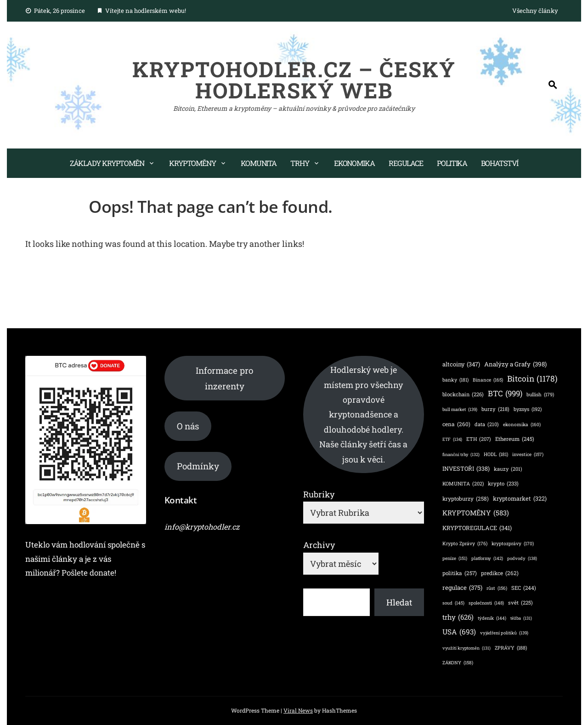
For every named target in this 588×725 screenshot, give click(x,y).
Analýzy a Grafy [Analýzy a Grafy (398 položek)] (515, 364)
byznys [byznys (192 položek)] (528, 409)
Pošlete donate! (89, 573)
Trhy (300, 163)
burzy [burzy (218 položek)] (495, 409)
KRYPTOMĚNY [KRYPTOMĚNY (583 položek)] (476, 513)
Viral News (298, 710)
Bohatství (500, 163)
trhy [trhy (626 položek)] (458, 617)
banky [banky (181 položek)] (455, 380)
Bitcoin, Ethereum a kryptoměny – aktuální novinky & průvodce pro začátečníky (294, 108)
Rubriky (319, 494)
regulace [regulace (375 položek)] (462, 588)
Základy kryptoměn (107, 163)
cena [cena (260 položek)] (456, 424)
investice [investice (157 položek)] (528, 455)
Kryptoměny (192, 163)
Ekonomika (354, 163)
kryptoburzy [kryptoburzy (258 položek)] (466, 499)
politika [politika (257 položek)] (460, 573)
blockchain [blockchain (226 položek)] (463, 394)
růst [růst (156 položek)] (497, 588)
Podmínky (198, 466)
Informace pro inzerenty (224, 378)
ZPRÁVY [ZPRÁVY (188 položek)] (511, 648)
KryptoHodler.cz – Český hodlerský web (294, 80)
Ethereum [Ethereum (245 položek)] (515, 439)
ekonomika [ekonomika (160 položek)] (522, 424)
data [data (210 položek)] (487, 424)
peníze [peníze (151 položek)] (455, 559)
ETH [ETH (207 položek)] (479, 439)
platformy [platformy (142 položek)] (487, 558)
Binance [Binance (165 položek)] (488, 380)
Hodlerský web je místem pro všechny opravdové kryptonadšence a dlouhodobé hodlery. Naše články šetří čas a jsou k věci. (363, 414)
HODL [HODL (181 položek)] (496, 454)
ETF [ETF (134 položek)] (452, 440)
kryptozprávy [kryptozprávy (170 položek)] (513, 543)
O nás (188, 426)
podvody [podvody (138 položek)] (522, 558)
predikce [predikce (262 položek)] (500, 573)
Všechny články (535, 11)
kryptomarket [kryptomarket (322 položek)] (520, 499)
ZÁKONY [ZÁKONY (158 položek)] (458, 663)
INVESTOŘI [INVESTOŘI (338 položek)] (466, 469)
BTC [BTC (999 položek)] (505, 394)
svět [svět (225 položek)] (520, 603)
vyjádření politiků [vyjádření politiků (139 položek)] (504, 633)
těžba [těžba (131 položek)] (521, 619)
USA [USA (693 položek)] (459, 632)
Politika (452, 163)
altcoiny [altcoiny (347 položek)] (461, 364)
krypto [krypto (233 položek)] (503, 484)
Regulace (406, 163)
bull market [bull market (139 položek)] (460, 409)
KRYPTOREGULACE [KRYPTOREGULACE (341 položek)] (477, 528)
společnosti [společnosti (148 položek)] (486, 603)
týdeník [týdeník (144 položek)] (492, 618)
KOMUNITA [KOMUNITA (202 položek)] (463, 484)
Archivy (319, 545)
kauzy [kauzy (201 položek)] (508, 469)
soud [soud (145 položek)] (453, 603)
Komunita (259, 163)
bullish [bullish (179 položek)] (540, 395)
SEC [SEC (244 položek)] (524, 588)
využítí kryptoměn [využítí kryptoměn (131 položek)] (466, 648)
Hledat (399, 602)
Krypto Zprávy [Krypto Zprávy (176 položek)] (465, 544)
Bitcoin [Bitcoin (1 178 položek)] (532, 379)
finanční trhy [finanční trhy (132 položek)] (461, 455)
